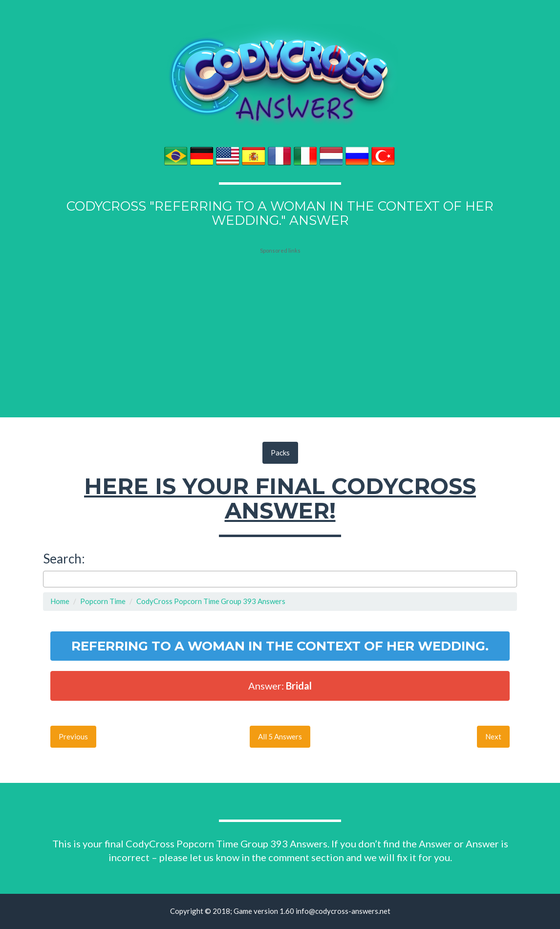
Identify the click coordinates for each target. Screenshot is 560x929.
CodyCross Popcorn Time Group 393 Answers (211, 601)
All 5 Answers (280, 736)
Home (60, 601)
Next (493, 736)
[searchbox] (49, 579)
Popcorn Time (103, 601)
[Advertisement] (280, 315)
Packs (280, 453)
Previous (73, 736)
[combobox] (280, 579)
